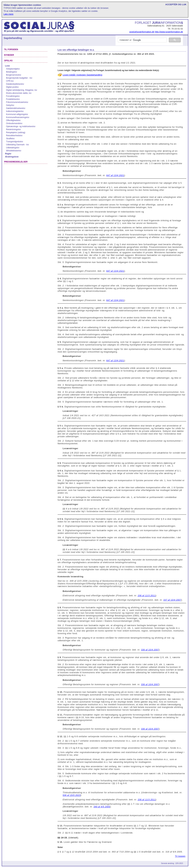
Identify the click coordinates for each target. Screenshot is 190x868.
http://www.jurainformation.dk (169, 32)
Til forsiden (11, 49)
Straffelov (10, 139)
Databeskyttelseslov (15, 84)
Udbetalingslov (13, 148)
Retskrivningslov (13, 129)
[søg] (142, 40)
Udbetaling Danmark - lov (17, 145)
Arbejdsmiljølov (13, 69)
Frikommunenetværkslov (17, 102)
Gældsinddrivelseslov (16, 108)
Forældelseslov (13, 99)
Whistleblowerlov (14, 151)
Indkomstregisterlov (15, 111)
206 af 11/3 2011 (147, 596)
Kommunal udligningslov (17, 114)
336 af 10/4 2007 (150, 650)
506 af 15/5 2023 (72, 795)
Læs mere (9, 14)
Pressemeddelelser (16, 162)
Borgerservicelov (14, 75)
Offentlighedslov (13, 120)
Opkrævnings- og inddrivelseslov (21, 126)
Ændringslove (12, 157)
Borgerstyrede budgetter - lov (19, 78)
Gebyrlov (10, 105)
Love (7, 66)
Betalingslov (12, 72)
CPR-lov (10, 81)
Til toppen (180, 856)
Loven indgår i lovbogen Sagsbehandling (82, 75)
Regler (8, 154)
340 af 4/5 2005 (102, 807)
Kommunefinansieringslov (18, 117)
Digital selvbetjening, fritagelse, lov (22, 90)
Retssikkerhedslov (14, 136)
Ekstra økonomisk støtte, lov (19, 93)
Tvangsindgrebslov (15, 142)
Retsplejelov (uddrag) (16, 132)
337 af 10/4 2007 (172, 600)
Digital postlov (12, 87)
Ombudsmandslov (14, 123)
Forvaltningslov (13, 96)
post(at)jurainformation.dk (142, 32)
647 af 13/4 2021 (115, 175)
